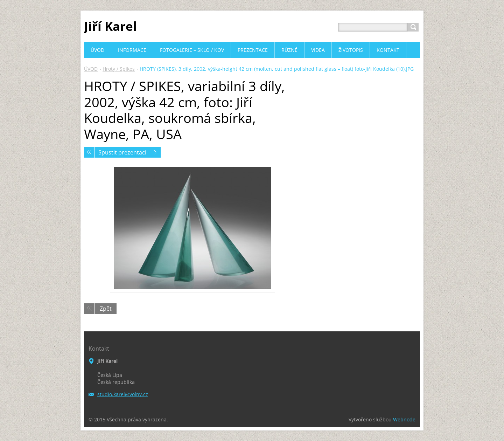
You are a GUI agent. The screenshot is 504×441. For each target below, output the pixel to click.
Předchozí (89, 152)
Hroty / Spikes (119, 69)
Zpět (106, 309)
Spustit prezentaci (122, 152)
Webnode (404, 419)
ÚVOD (91, 69)
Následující (155, 152)
